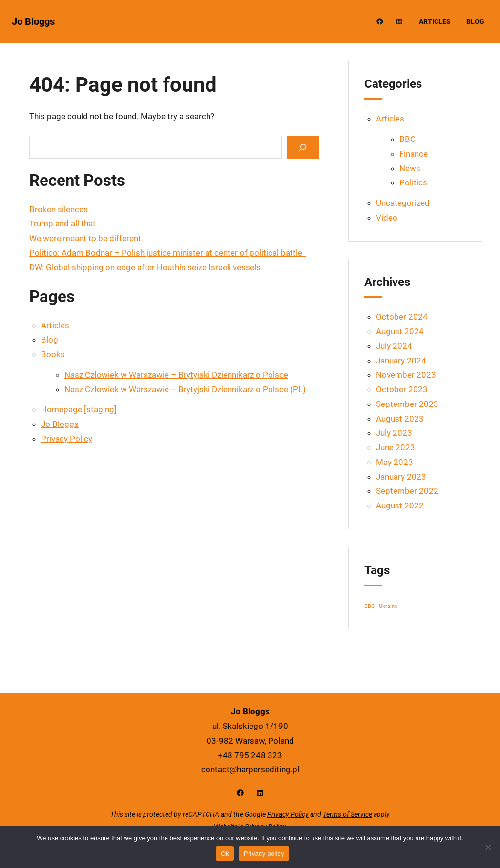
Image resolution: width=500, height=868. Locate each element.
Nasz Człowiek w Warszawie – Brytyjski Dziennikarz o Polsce (176, 375)
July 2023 (394, 433)
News (410, 168)
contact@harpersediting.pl (250, 769)
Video (387, 218)
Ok (225, 854)
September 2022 (407, 491)
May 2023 (395, 462)
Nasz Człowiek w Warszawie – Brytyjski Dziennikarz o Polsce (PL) (185, 389)
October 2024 (402, 317)
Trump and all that (62, 223)
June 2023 (396, 447)
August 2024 (400, 331)
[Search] (303, 147)
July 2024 (394, 346)
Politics (413, 182)
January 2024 (401, 361)
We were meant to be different (85, 238)
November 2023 (406, 375)
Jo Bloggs (33, 21)
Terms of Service (347, 814)
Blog (50, 340)
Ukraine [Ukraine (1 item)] (388, 606)
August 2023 (400, 419)
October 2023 (402, 389)
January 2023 (401, 477)
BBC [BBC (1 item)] (369, 606)
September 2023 (407, 404)
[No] (488, 847)
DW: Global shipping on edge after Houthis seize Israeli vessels (145, 267)
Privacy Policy (67, 439)
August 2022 (400, 505)
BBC (407, 139)
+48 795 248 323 (250, 755)
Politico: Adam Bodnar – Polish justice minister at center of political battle (168, 253)
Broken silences (59, 209)
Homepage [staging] (79, 409)
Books (53, 354)
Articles (55, 325)
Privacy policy (264, 854)
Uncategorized (403, 203)
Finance (414, 154)
